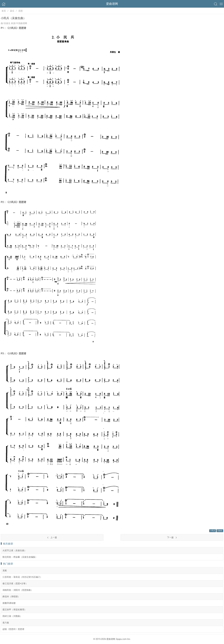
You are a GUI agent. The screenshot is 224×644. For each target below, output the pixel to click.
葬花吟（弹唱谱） (11, 597)
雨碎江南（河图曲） (12, 616)
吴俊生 (220, 531)
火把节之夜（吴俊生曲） (14, 550)
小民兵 (213, 531)
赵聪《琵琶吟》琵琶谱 (13, 629)
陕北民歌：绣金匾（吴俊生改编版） (20, 557)
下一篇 (172, 537)
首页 (4, 11)
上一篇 (52, 537)
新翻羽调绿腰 (9, 603)
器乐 (12, 11)
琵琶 (21, 11)
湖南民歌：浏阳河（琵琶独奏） (18, 590)
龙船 (5, 570)
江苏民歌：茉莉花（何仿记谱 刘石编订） (22, 577)
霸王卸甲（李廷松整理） (14, 610)
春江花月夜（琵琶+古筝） (15, 583)
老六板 (6, 623)
